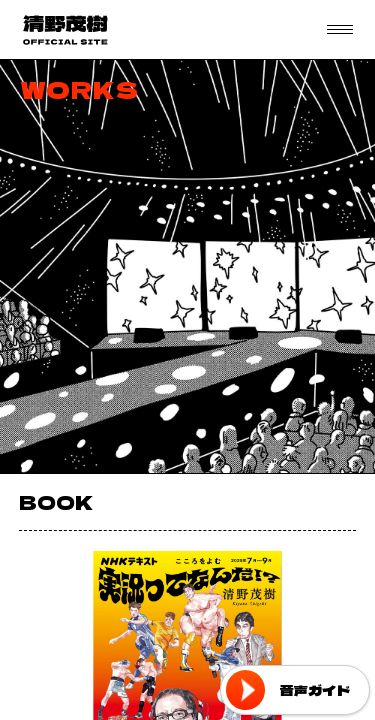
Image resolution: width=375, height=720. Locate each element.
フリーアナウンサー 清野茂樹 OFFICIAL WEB (65, 30)
